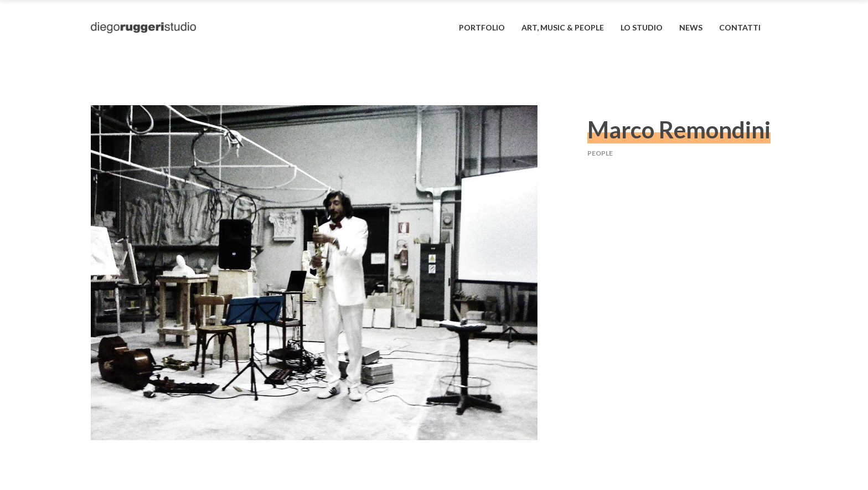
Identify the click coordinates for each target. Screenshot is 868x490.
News (691, 27)
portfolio (482, 27)
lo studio (642, 27)
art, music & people (563, 27)
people (600, 153)
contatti (740, 27)
